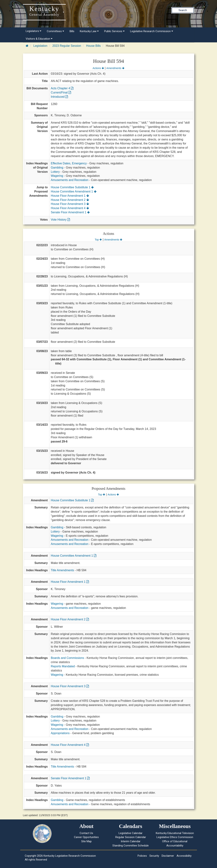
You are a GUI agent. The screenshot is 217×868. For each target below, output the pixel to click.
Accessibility (184, 856)
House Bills (93, 46)
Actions (98, 68)
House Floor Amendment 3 (70, 204)
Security (154, 856)
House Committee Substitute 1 (72, 187)
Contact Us (86, 833)
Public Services (114, 31)
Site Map (86, 841)
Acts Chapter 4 (62, 88)
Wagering (57, 176)
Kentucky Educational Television (175, 833)
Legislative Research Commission (152, 31)
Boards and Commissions (67, 658)
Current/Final (61, 92)
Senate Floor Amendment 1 (70, 212)
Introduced (59, 97)
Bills (72, 31)
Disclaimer (168, 856)
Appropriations (60, 733)
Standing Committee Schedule (131, 846)
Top (98, 240)
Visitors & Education (39, 39)
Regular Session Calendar (131, 837)
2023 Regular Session (67, 46)
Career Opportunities (86, 837)
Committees (55, 31)
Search (183, 10)
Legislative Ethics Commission (175, 837)
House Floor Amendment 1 (70, 196)
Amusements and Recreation (70, 180)
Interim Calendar (131, 841)
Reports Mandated (63, 666)
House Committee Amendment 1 (74, 191)
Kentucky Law (89, 31)
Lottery (55, 172)
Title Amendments (62, 570)
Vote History (60, 220)
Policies (142, 856)
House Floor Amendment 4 (70, 208)
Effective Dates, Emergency (69, 163)
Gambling (57, 168)
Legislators (34, 31)
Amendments (115, 68)
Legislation (40, 46)
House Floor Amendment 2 (70, 200)
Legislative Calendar (131, 833)
